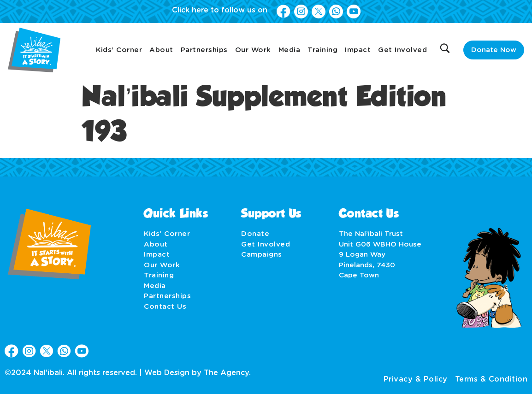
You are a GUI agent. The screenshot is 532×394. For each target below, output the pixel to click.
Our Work (253, 50)
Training (322, 50)
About (161, 50)
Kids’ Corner (119, 50)
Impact (358, 50)
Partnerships (204, 50)
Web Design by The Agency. (198, 373)
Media (290, 50)
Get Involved (402, 50)
